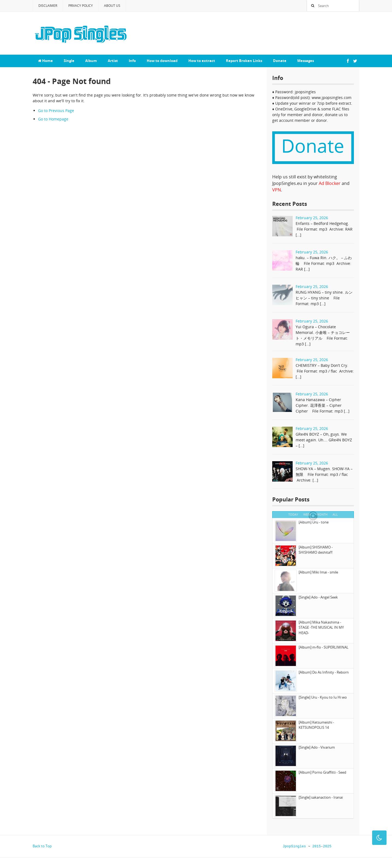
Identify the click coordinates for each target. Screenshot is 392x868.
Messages (306, 61)
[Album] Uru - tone (314, 522)
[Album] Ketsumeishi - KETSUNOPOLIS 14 (316, 725)
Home (45, 61)
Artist (113, 61)
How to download (162, 61)
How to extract (202, 61)
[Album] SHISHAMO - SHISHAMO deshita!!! (316, 550)
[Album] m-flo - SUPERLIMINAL (324, 647)
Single (69, 61)
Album (91, 61)
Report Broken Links (244, 61)
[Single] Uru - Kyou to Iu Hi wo (323, 697)
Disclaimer (48, 6)
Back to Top (42, 846)
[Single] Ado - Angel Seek (318, 597)
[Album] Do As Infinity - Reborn (324, 672)
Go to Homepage (53, 119)
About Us (112, 6)
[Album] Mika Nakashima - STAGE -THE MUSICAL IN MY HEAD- (321, 627)
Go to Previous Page (56, 111)
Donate (280, 61)
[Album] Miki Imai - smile (318, 572)
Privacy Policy (81, 6)
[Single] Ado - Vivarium (317, 747)
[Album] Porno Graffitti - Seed (322, 772)
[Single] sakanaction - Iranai (321, 797)
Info (132, 61)
